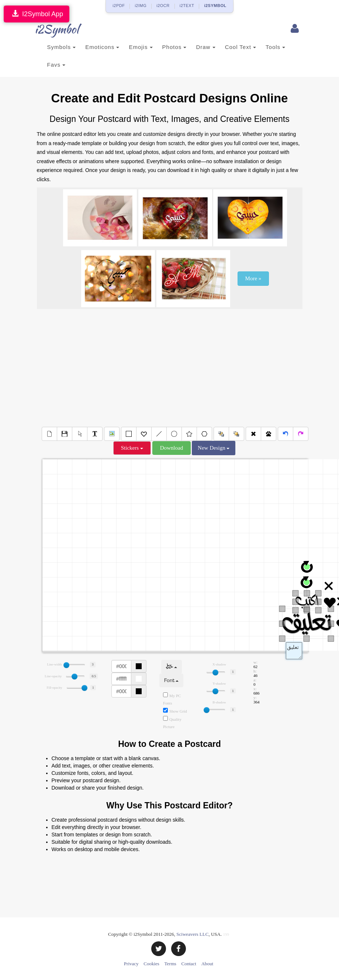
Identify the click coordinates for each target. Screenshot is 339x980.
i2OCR (163, 6)
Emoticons (102, 47)
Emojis (141, 47)
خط (172, 667)
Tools (275, 47)
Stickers (132, 448)
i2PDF (119, 6)
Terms (170, 964)
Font (171, 680)
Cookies (151, 964)
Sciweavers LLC (192, 934)
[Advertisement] (170, 368)
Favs (56, 65)
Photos (174, 47)
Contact (189, 964)
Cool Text (241, 47)
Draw (205, 47)
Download (172, 448)
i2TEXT (187, 6)
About (207, 964)
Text (294, 651)
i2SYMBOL (215, 6)
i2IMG (141, 6)
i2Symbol (52, 29)
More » (253, 278)
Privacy (131, 964)
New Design (214, 448)
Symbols (62, 47)
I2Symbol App (37, 14)
